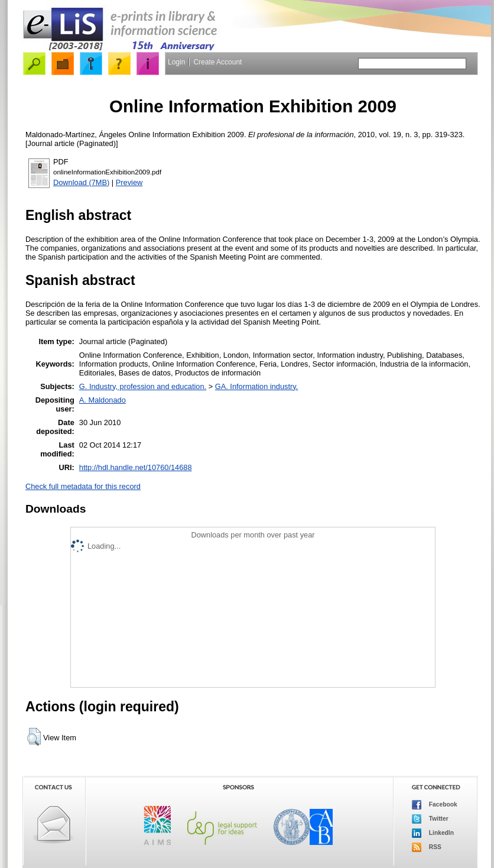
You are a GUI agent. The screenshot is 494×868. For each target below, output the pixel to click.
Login (176, 62)
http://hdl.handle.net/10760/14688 (136, 467)
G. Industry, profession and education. (143, 386)
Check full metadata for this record (83, 486)
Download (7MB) (81, 182)
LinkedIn (433, 833)
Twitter (430, 819)
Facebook (435, 805)
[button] (34, 737)
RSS (427, 847)
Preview (129, 182)
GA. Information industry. (257, 386)
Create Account (217, 62)
